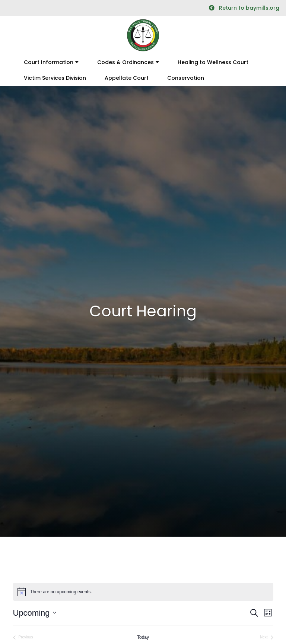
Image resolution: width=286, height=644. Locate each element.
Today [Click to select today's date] (143, 637)
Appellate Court (127, 78)
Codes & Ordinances (125, 62)
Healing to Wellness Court (213, 62)
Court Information (49, 62)
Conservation (186, 78)
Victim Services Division (55, 78)
